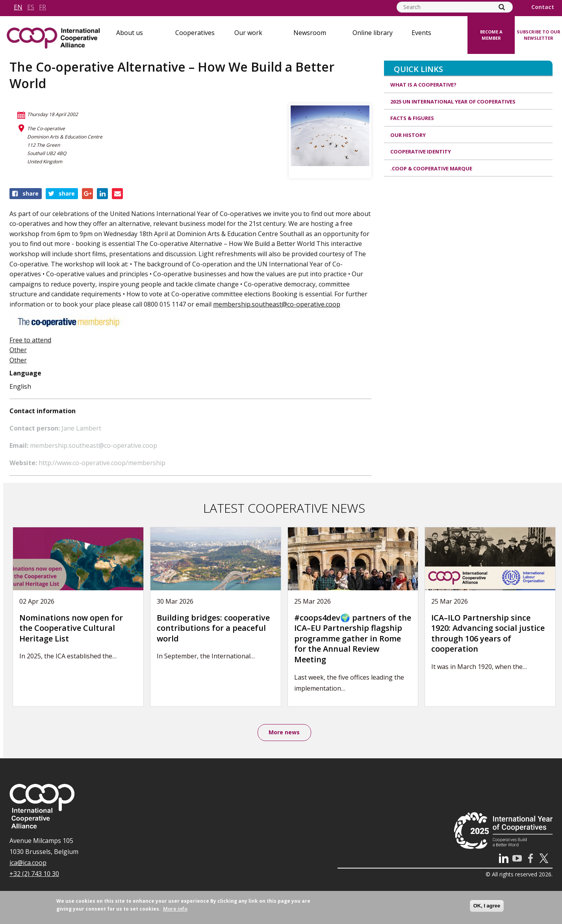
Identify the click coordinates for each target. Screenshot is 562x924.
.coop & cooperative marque (431, 168)
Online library (373, 33)
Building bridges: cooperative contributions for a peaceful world (213, 628)
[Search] (502, 7)
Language (25, 373)
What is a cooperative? (423, 85)
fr (43, 7)
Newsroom (310, 33)
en (18, 7)
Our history (408, 135)
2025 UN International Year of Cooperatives (453, 102)
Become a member (491, 35)
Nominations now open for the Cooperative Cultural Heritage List (71, 628)
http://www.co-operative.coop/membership (102, 463)
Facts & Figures (412, 118)
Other (18, 350)
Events (421, 33)
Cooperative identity (421, 152)
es (31, 7)
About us (130, 33)
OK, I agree (487, 906)
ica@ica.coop (28, 863)
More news (284, 733)
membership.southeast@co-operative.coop (277, 304)
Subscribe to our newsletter (539, 35)
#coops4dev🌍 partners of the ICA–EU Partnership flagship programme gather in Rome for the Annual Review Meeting (353, 638)
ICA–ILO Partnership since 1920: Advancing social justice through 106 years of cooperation (488, 633)
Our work (248, 33)
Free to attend (30, 340)
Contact (543, 7)
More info (175, 909)
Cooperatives (195, 33)
